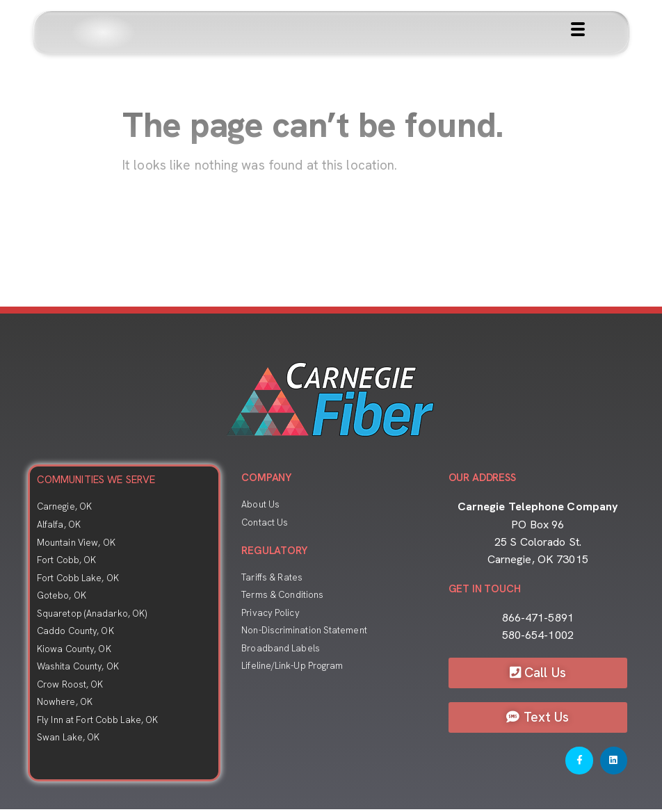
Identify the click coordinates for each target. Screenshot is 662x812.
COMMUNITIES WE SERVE (96, 480)
